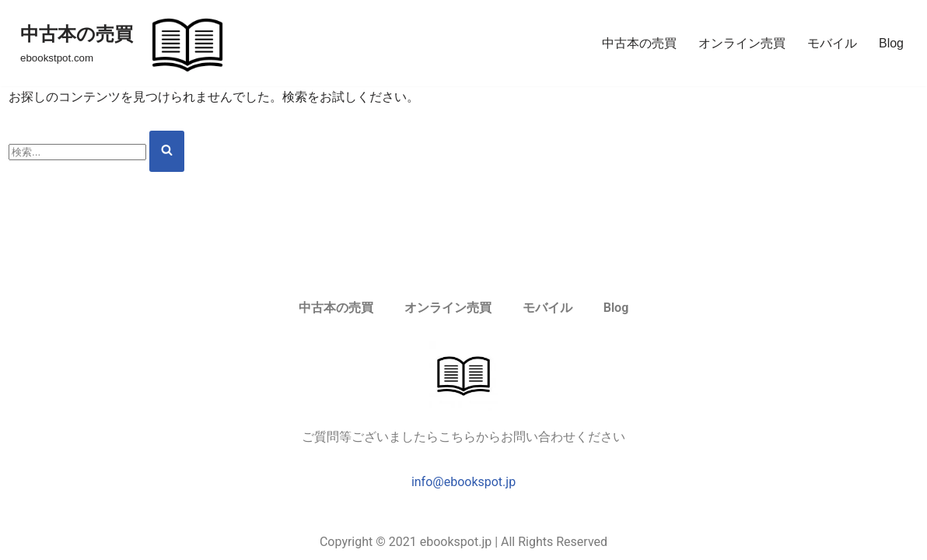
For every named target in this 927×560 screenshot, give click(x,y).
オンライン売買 (742, 43)
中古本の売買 (639, 43)
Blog (891, 43)
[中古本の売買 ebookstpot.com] (127, 43)
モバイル (832, 43)
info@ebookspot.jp (463, 482)
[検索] (77, 152)
